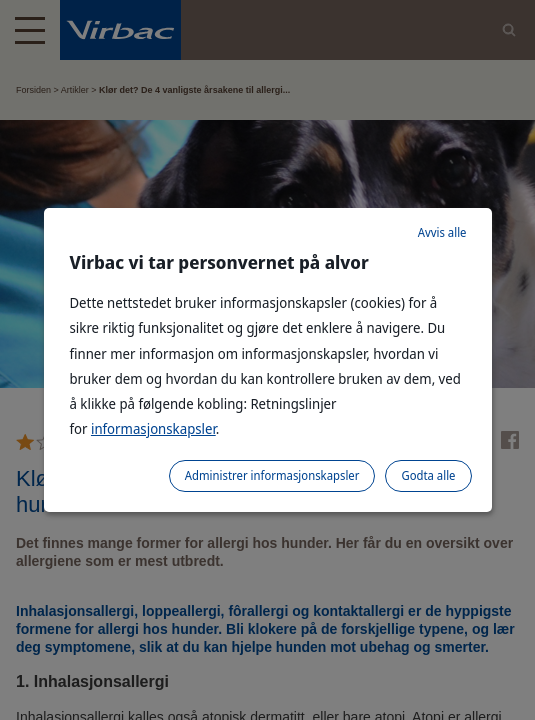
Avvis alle (442, 232)
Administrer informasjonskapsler (272, 475)
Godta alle (428, 475)
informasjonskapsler (153, 428)
